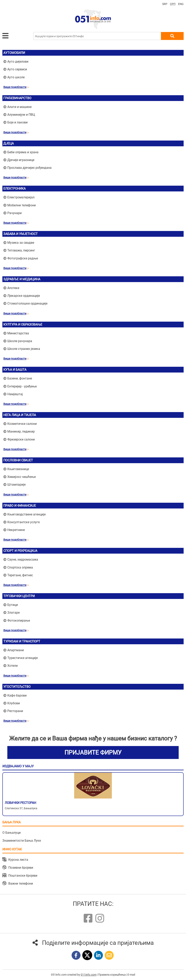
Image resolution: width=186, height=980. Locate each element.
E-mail (131, 975)
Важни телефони (21, 883)
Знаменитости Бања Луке (22, 841)
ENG (181, 4)
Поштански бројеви (23, 876)
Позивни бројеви (21, 868)
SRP (165, 4)
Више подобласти (16, 87)
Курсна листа (18, 860)
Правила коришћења (112, 975)
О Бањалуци (12, 833)
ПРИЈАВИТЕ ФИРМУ (93, 752)
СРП (173, 4)
